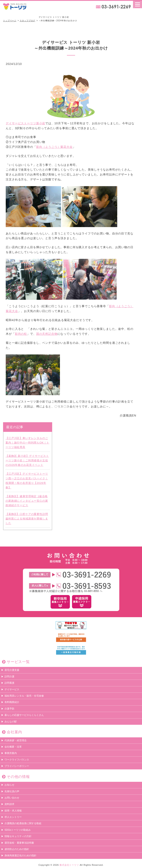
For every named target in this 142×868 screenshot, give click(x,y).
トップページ (10, 21)
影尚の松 (21, 334)
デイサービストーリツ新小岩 (52, 98)
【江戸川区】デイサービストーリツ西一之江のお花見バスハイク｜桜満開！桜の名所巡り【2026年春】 (27, 481)
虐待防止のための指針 (17, 849)
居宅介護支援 (12, 670)
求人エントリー (13, 817)
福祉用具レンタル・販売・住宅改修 (24, 696)
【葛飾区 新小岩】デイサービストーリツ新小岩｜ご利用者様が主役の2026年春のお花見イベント (27, 461)
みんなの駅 (11, 722)
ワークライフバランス (17, 760)
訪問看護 (9, 683)
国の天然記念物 (47, 334)
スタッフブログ (27, 21)
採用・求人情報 (13, 811)
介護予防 (9, 709)
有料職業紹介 (12, 702)
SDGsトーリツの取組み (18, 830)
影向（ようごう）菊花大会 (54, 147)
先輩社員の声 (12, 791)
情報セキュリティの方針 (18, 836)
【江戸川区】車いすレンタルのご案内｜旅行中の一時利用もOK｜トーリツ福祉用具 (27, 443)
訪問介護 (9, 677)
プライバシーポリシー (17, 766)
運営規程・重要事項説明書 (19, 843)
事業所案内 (11, 753)
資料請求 (9, 804)
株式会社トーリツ (69, 865)
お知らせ (9, 785)
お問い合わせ (12, 798)
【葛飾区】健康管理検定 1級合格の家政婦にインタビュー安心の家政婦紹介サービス (27, 501)
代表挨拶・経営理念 (16, 740)
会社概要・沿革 (13, 747)
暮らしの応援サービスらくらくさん (24, 715)
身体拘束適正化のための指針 (20, 856)
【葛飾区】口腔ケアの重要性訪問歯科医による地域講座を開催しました (27, 519)
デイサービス (12, 689)
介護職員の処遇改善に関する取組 (23, 824)
